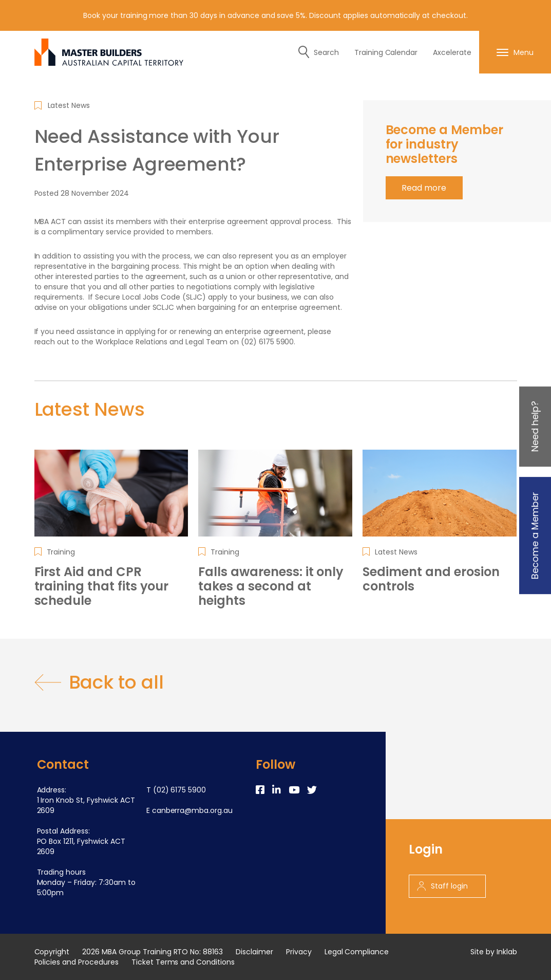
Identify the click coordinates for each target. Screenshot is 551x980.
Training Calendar (386, 52)
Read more (424, 188)
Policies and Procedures (77, 962)
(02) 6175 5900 (180, 790)
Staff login (442, 886)
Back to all (99, 682)
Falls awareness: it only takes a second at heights (271, 586)
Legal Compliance (357, 952)
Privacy (299, 952)
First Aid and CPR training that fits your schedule (102, 586)
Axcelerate (452, 52)
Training (61, 552)
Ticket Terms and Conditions (183, 962)
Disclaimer (254, 952)
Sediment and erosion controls (431, 579)
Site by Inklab (494, 952)
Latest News (69, 105)
